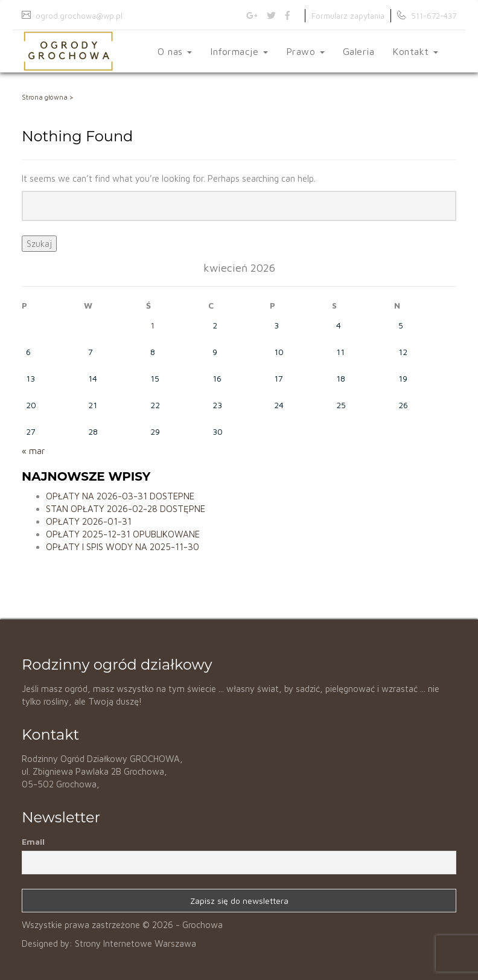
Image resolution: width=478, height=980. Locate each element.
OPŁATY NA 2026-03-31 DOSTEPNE (120, 496)
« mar (33, 451)
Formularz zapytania (348, 16)
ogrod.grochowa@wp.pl (79, 16)
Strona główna (45, 97)
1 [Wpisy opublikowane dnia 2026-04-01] (152, 325)
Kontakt (415, 51)
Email (33, 841)
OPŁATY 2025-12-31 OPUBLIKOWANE (123, 534)
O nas (175, 51)
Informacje (239, 51)
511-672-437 (434, 16)
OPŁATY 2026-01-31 (89, 521)
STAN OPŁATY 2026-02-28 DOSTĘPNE (126, 509)
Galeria (359, 51)
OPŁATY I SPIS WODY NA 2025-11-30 (123, 547)
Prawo (305, 51)
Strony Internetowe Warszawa (135, 943)
